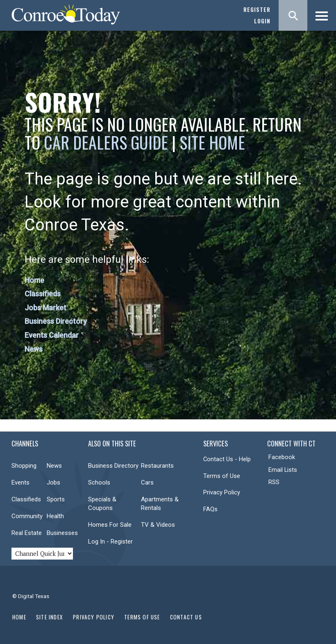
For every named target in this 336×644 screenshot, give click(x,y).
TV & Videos (158, 525)
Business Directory (56, 321)
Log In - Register (110, 542)
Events (20, 482)
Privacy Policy (222, 492)
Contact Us (186, 617)
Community (27, 516)
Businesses (62, 533)
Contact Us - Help (227, 459)
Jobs (53, 482)
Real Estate (27, 533)
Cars (147, 482)
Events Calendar (52, 335)
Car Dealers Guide (106, 142)
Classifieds (43, 294)
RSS (274, 482)
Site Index (50, 617)
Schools (99, 482)
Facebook (282, 457)
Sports (56, 499)
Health (55, 516)
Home (34, 280)
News (34, 349)
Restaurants (157, 466)
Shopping (24, 466)
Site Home (212, 142)
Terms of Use (222, 476)
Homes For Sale (110, 525)
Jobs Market (45, 308)
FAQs (210, 509)
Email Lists (283, 470)
